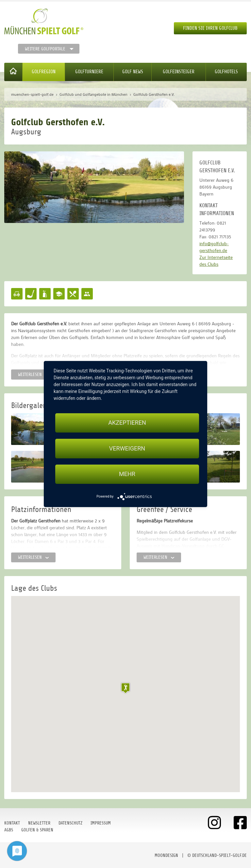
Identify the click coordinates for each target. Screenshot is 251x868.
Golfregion (44, 72)
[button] (125, 688)
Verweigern (127, 448)
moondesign (166, 855)
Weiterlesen (33, 374)
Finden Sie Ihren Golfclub (210, 28)
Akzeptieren (127, 423)
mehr (127, 474)
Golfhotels (226, 72)
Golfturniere (89, 72)
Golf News (133, 72)
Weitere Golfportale (45, 49)
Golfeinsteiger (179, 72)
